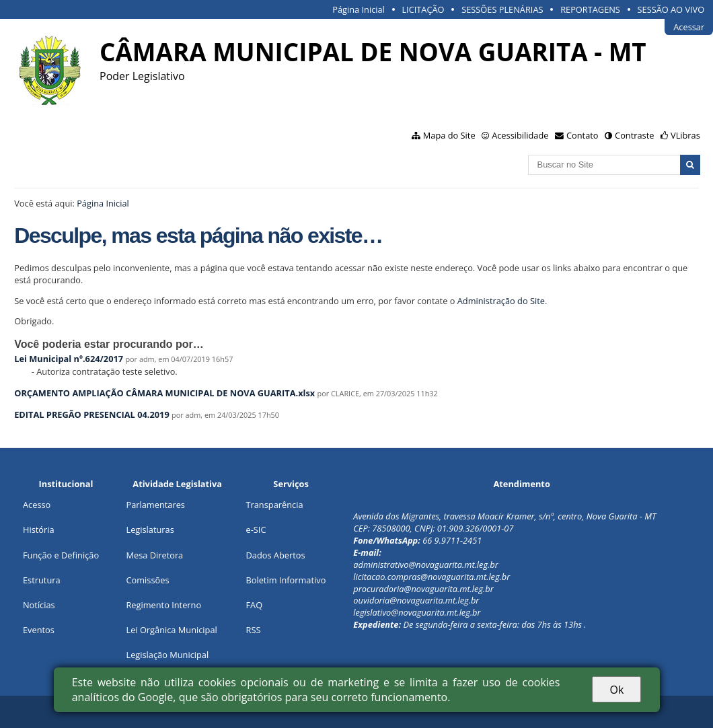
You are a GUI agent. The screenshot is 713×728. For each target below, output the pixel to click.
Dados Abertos (275, 555)
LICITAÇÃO (423, 9)
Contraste (634, 135)
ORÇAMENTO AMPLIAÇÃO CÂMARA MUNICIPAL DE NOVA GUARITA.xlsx (164, 393)
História (39, 530)
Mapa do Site (449, 135)
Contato (583, 135)
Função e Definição (61, 555)
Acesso (37, 505)
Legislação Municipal (167, 655)
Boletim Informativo (286, 580)
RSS (253, 630)
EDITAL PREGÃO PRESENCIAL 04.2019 (92, 414)
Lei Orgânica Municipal (171, 630)
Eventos (39, 630)
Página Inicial (359, 9)
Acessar (689, 27)
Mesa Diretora (154, 555)
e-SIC (256, 530)
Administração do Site (501, 301)
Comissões (147, 580)
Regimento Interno (163, 605)
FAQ (254, 605)
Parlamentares (155, 505)
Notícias (39, 605)
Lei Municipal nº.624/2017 (69, 359)
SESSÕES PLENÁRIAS (502, 9)
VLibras (685, 135)
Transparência (274, 505)
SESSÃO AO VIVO (671, 9)
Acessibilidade (520, 135)
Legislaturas (150, 530)
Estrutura (42, 580)
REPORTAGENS (590, 9)
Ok (616, 690)
